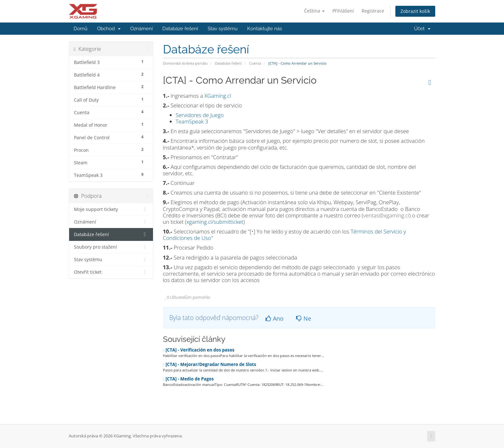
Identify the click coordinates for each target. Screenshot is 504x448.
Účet (422, 29)
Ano (274, 318)
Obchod (109, 29)
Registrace (373, 11)
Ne (304, 318)
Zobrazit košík (415, 11)
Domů (81, 29)
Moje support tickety (111, 209)
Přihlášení (343, 11)
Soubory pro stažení (111, 247)
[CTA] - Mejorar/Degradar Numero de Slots (210, 364)
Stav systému (223, 29)
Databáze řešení (180, 29)
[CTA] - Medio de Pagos (188, 379)
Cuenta (255, 63)
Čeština (314, 11)
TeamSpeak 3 (192, 121)
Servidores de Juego (200, 115)
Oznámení (141, 29)
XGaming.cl (218, 96)
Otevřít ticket (111, 272)
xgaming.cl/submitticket (215, 222)
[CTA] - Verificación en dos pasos (199, 350)
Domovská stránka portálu (185, 63)
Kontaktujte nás (265, 29)
